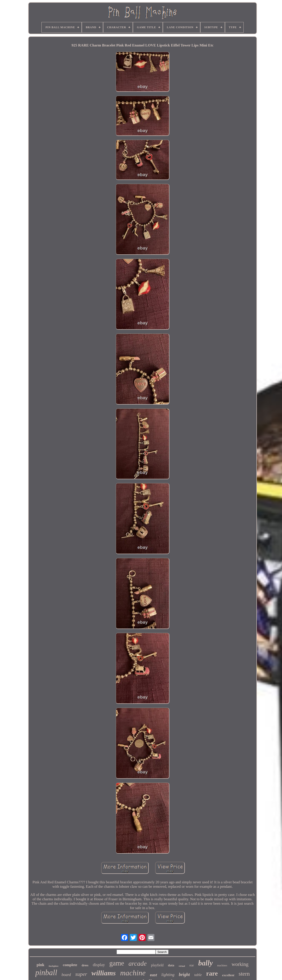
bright (184, 974)
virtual (182, 966)
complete (70, 965)
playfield (157, 965)
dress (85, 965)
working (240, 964)
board (66, 975)
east (154, 975)
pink (40, 965)
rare (212, 973)
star (192, 965)
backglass (54, 966)
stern (244, 974)
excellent (228, 975)
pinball (46, 973)
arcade (137, 963)
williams (104, 973)
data (171, 965)
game (117, 963)
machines (222, 965)
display (99, 965)
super (81, 974)
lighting (168, 975)
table (198, 975)
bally (206, 963)
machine (133, 973)
